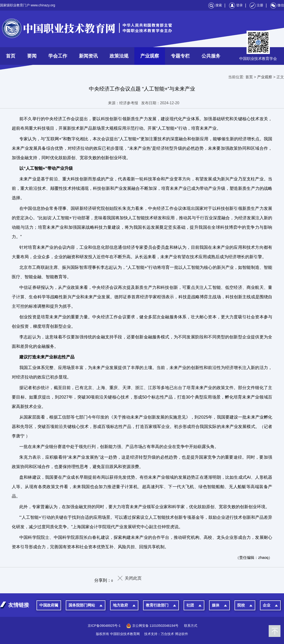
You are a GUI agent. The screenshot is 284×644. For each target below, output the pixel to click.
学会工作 (58, 56)
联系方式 (191, 626)
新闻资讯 (88, 56)
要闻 (32, 56)
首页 (11, 56)
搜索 (215, 5)
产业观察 (150, 56)
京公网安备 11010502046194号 (152, 626)
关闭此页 (133, 578)
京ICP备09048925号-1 (104, 626)
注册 (256, 5)
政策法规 (119, 56)
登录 (236, 5)
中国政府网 (49, 605)
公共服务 (211, 56)
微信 (277, 5)
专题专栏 (180, 56)
